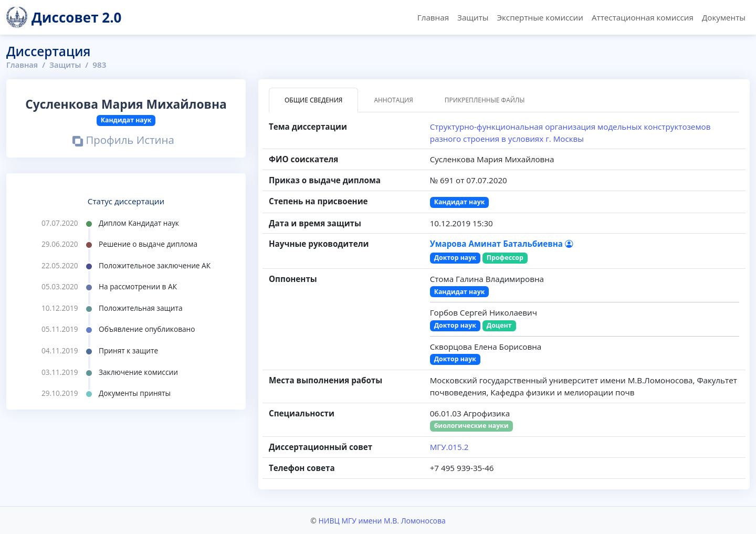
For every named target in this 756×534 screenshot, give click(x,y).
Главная (433, 17)
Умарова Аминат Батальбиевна (501, 244)
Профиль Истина (123, 141)
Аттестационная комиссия (643, 17)
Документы (724, 17)
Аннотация (393, 100)
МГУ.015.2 (449, 447)
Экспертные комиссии (540, 17)
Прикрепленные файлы (485, 100)
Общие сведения (313, 100)
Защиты (473, 17)
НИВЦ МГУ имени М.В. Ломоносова (382, 520)
